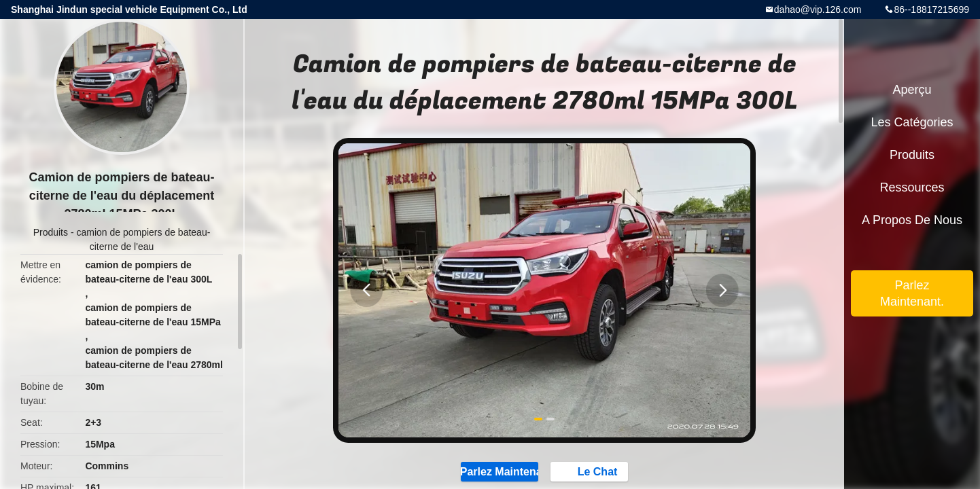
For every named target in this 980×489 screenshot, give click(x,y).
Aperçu (912, 90)
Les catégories (912, 122)
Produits (51, 232)
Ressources (912, 187)
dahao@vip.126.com (818, 10)
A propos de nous (912, 220)
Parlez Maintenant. (912, 293)
